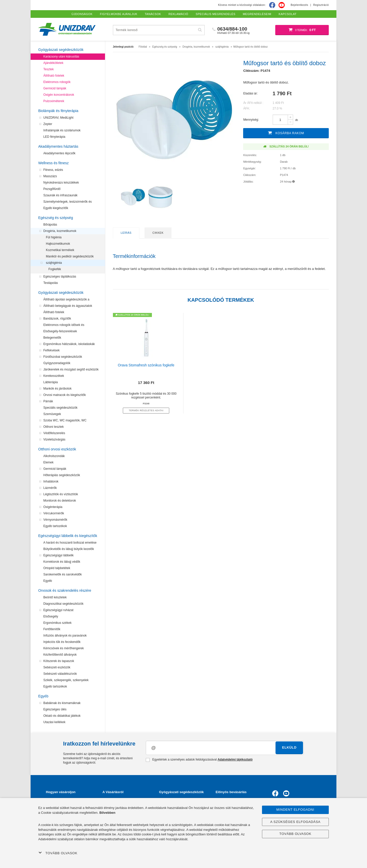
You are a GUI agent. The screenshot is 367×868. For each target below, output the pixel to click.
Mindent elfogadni (295, 810)
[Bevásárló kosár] (302, 30)
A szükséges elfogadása (295, 822)
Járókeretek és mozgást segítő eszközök (71, 369)
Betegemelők (52, 338)
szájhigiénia (54, 263)
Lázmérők (50, 488)
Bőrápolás (50, 225)
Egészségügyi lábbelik (58, 555)
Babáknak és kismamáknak (62, 703)
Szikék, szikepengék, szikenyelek (66, 680)
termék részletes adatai (146, 410)
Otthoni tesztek (54, 427)
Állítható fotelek (54, 76)
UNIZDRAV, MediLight (58, 118)
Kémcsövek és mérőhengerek (64, 648)
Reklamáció (178, 14)
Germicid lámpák (55, 88)
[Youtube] (282, 5)
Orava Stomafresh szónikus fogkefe (146, 365)
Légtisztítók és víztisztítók (61, 494)
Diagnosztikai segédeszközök (63, 604)
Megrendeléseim (257, 14)
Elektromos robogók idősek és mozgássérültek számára (64, 326)
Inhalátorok (51, 481)
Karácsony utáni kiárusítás (61, 57)
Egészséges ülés (55, 709)
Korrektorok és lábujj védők (62, 562)
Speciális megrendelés (216, 14)
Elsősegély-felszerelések (60, 331)
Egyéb (48, 581)
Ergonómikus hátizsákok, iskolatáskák (69, 344)
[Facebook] (272, 5)
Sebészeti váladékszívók (60, 674)
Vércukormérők (54, 513)
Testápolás (51, 283)
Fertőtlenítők (52, 629)
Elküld (289, 747)
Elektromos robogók (57, 82)
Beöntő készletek (55, 597)
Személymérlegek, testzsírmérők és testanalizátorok (68, 202)
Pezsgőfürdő (52, 189)
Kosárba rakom (286, 133)
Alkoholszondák (54, 456)
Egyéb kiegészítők (56, 208)
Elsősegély (51, 616)
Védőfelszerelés (54, 433)
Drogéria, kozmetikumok (60, 231)
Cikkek (158, 233)
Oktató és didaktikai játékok (62, 716)
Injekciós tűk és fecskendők (62, 642)
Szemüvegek (52, 414)
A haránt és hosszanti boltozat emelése (70, 543)
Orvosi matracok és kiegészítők (65, 395)
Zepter (48, 124)
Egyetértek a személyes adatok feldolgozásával (199, 760)
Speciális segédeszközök (60, 408)
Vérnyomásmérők (55, 520)
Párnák (48, 401)
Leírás (126, 233)
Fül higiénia (54, 237)
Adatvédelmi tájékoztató (235, 760)
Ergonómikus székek (57, 623)
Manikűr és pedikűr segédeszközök (70, 256)
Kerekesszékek (54, 376)
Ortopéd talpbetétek (57, 568)
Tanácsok (153, 14)
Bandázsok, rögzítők (57, 319)
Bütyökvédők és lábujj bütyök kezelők (69, 549)
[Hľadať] (200, 30)
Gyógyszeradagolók (57, 363)
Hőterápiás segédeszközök (62, 475)
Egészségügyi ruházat (58, 610)
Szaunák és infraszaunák (60, 195)
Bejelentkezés (300, 5)
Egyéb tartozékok (55, 526)
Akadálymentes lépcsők (59, 153)
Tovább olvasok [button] (58, 853)
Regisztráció (321, 5)
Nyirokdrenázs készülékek (61, 183)
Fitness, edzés (53, 170)
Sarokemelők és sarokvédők (63, 574)
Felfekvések (51, 350)
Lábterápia (51, 382)
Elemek (48, 462)
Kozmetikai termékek (60, 250)
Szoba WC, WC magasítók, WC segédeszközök (65, 421)
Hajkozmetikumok (58, 244)
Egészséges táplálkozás (60, 277)
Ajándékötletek (53, 63)
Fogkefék (55, 269)
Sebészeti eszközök (57, 667)
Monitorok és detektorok (60, 501)
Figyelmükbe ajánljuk (119, 14)
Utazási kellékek (54, 722)
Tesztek (49, 69)
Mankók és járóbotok (57, 389)
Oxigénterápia (53, 507)
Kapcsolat (287, 14)
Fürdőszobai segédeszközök (63, 357)
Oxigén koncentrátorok (59, 95)
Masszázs (50, 176)
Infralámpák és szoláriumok (62, 130)
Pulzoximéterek (54, 101)
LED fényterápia (54, 137)
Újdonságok (82, 14)
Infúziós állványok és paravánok (65, 636)
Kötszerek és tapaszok (59, 661)
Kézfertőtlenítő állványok (60, 655)
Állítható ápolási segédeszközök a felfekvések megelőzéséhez (66, 300)
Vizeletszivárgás (54, 439)
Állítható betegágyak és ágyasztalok (68, 306)
